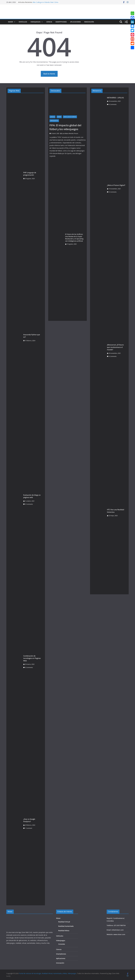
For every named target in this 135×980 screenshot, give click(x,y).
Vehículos (23, 22)
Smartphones (61, 22)
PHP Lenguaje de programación (30, 174)
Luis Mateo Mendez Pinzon (70, 133)
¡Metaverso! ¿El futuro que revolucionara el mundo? (115, 347)
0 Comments (28, 504)
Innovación (89, 22)
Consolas (62, 944)
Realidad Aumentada (66, 926)
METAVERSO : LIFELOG (115, 98)
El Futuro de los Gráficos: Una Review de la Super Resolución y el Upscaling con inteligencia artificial (74, 238)
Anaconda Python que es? (32, 336)
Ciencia (49, 22)
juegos (52, 117)
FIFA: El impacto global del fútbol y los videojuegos (65, 127)
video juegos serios (70, 117)
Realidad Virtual (64, 922)
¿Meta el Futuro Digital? (116, 185)
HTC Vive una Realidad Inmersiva (116, 511)
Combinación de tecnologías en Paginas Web (32, 658)
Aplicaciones (75, 22)
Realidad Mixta (64, 931)
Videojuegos (35, 22)
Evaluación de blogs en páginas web (32, 496)
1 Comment (28, 828)
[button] (14, 22)
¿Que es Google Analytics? (29, 820)
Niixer (10, 22)
